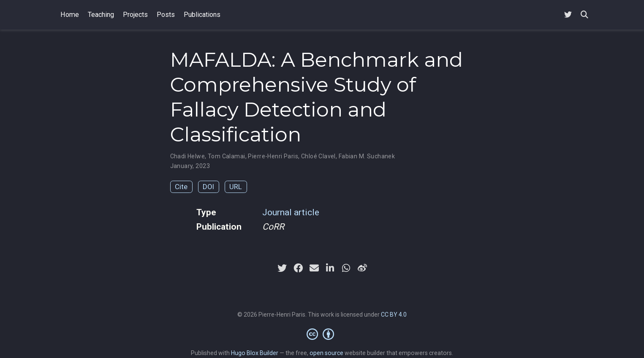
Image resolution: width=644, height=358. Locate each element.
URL (236, 187)
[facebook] (298, 268)
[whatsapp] (346, 268)
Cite (181, 187)
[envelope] (314, 268)
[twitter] (282, 268)
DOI (208, 187)
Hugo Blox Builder (255, 353)
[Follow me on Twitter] (568, 15)
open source (326, 353)
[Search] (584, 15)
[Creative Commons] (322, 334)
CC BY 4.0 (394, 315)
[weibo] (362, 268)
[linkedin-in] (330, 268)
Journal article (291, 212)
